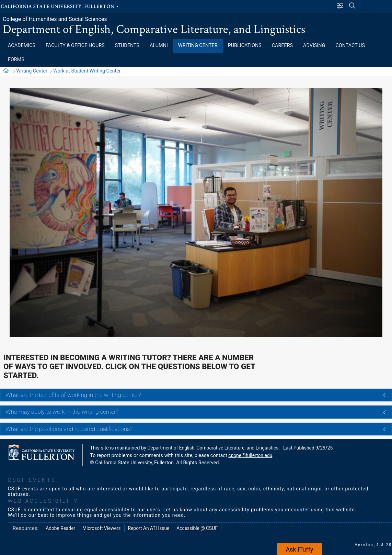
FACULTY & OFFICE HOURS (75, 46)
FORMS (16, 60)
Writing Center (32, 71)
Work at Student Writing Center (87, 71)
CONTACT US (350, 46)
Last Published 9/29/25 (308, 448)
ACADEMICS (22, 46)
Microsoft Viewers (101, 528)
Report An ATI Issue (149, 528)
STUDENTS (127, 46)
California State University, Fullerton (60, 6)
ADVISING (314, 46)
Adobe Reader (60, 528)
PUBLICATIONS (245, 46)
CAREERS (282, 46)
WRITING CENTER (198, 46)
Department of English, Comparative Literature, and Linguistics (154, 29)
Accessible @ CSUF (197, 528)
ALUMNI (159, 46)
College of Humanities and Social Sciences (55, 19)
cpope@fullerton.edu (250, 455)
